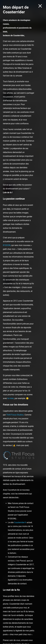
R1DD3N (7, 245)
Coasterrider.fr (20, 522)
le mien (11, 398)
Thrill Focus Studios (15, 415)
